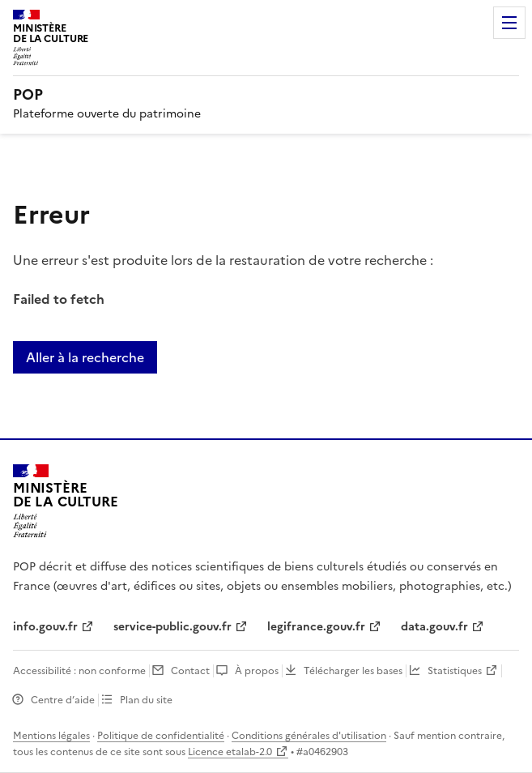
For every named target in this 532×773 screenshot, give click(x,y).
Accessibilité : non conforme (79, 671)
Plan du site (146, 700)
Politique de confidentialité (161, 736)
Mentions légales (51, 736)
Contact (190, 671)
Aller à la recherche (85, 357)
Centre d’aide (63, 700)
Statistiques (455, 671)
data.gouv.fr (434, 627)
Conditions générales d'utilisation (309, 736)
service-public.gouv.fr (172, 627)
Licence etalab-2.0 (230, 752)
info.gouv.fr (45, 627)
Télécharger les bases (353, 671)
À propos (257, 671)
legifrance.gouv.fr (316, 627)
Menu (509, 23)
